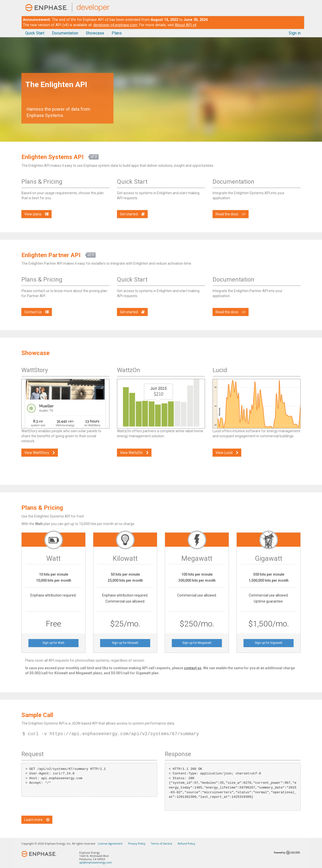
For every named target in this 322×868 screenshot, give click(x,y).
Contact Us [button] (37, 312)
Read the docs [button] (231, 214)
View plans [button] (36, 214)
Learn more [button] (37, 820)
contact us (193, 668)
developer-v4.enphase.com (115, 25)
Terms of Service (162, 843)
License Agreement (110, 843)
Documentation (65, 33)
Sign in (295, 33)
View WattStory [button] (40, 453)
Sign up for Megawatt (197, 643)
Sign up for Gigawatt (269, 643)
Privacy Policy (137, 843)
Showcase (95, 33)
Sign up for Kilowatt (125, 643)
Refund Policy (186, 843)
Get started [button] (132, 214)
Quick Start (35, 33)
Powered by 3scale (287, 853)
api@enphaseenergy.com (95, 862)
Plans (117, 33)
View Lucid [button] (227, 453)
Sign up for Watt (53, 643)
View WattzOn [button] (134, 453)
